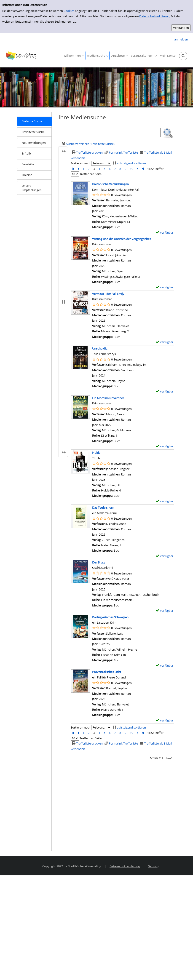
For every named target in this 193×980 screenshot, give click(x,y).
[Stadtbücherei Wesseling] (22, 56)
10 (131, 169)
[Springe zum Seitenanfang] (182, 969)
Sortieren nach (81, 163)
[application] (74, 56)
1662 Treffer (155, 169)
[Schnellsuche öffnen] (183, 56)
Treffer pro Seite (91, 174)
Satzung (154, 866)
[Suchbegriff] (111, 133)
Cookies (69, 11)
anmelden (181, 39)
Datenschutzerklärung (154, 16)
